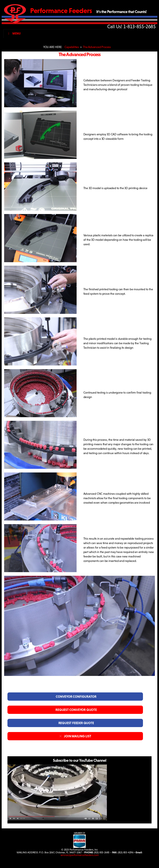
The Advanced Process (97, 47)
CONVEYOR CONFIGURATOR (75, 697)
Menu (14, 33)
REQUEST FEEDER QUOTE (75, 723)
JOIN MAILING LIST (75, 736)
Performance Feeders (61, 11)
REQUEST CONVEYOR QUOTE (75, 710)
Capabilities (72, 47)
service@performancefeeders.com (80, 855)
